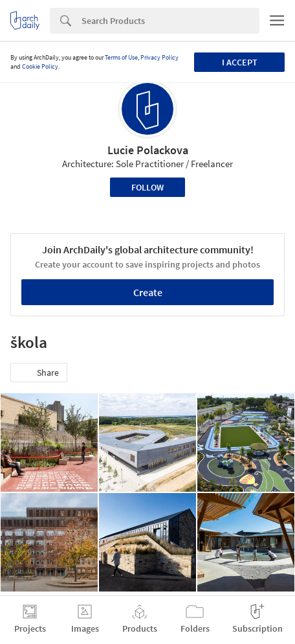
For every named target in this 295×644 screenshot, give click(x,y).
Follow (147, 187)
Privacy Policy (159, 57)
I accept (240, 62)
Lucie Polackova (148, 150)
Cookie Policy (40, 66)
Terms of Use (121, 57)
